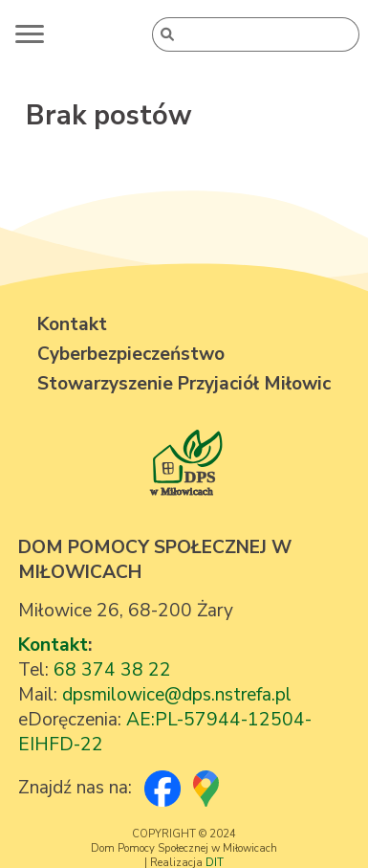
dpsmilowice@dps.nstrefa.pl (177, 695)
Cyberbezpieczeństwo (131, 354)
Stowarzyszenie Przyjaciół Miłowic (184, 384)
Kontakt (53, 645)
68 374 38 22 (112, 670)
